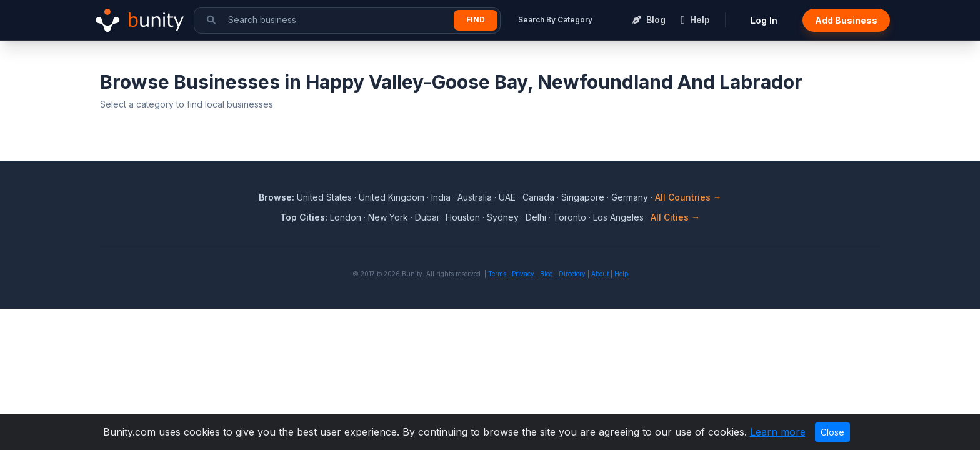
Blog (547, 274)
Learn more (778, 432)
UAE (507, 197)
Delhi (536, 217)
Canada (538, 197)
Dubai (427, 217)
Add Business (846, 20)
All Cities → (675, 217)
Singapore (583, 197)
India (441, 197)
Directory (572, 274)
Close (832, 432)
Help (621, 274)
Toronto (570, 217)
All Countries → (688, 197)
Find (476, 20)
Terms (497, 274)
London (346, 217)
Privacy (523, 274)
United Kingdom (392, 197)
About (600, 274)
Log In (764, 20)
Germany (630, 197)
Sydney (503, 217)
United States (324, 197)
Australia (475, 197)
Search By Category (555, 20)
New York (388, 217)
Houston (463, 217)
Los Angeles (618, 217)
